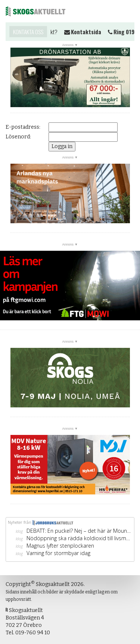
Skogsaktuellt (35, 11)
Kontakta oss (28, 32)
